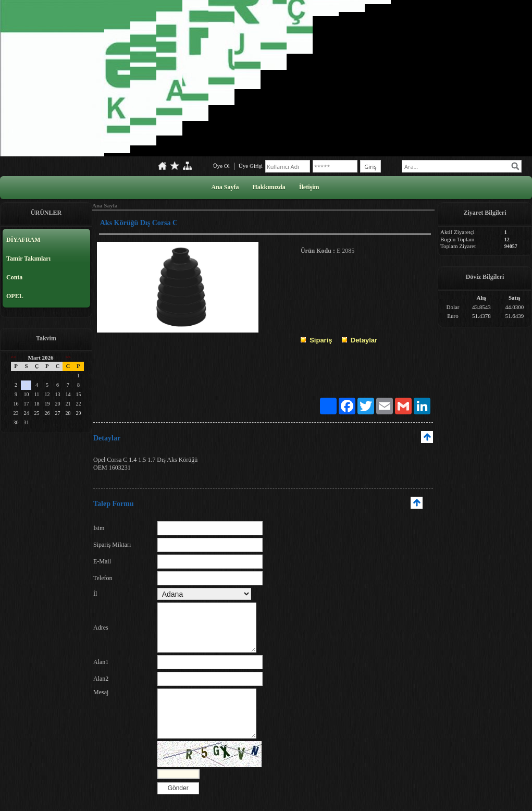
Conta (14, 277)
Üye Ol (221, 166)
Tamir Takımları (28, 259)
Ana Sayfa (225, 187)
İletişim (309, 187)
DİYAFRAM (23, 240)
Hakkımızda (269, 187)
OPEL (15, 296)
